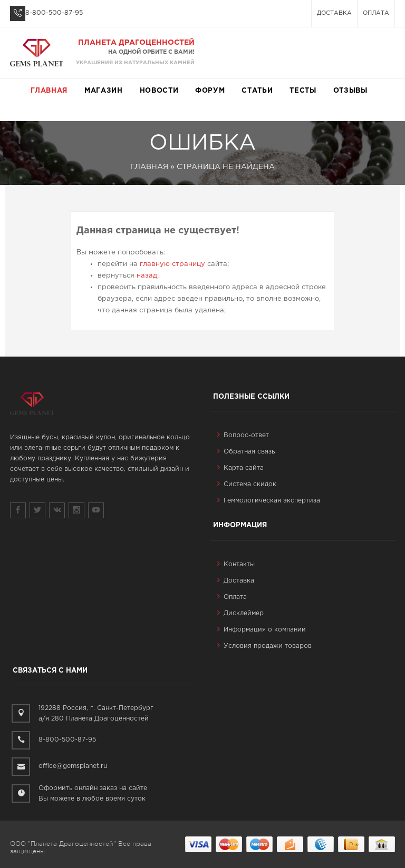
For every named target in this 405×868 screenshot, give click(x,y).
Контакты (236, 564)
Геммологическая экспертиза (269, 501)
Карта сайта (240, 468)
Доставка (334, 13)
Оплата (376, 13)
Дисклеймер (240, 613)
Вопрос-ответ (243, 435)
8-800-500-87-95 (54, 13)
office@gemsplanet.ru (73, 766)
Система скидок (247, 484)
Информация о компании (262, 630)
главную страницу (172, 264)
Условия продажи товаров (264, 646)
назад (147, 276)
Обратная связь (246, 452)
